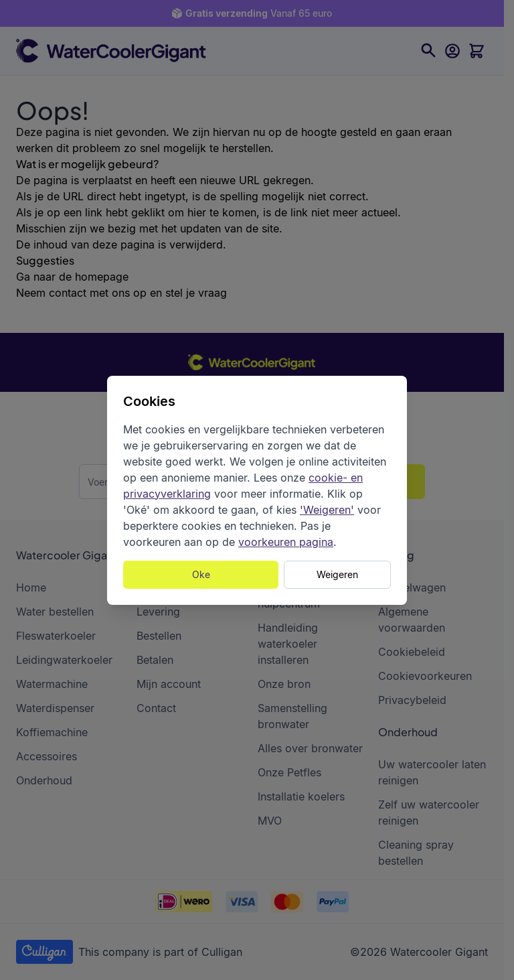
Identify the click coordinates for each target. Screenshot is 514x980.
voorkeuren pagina (286, 542)
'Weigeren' (327, 510)
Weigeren (337, 574)
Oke (201, 574)
